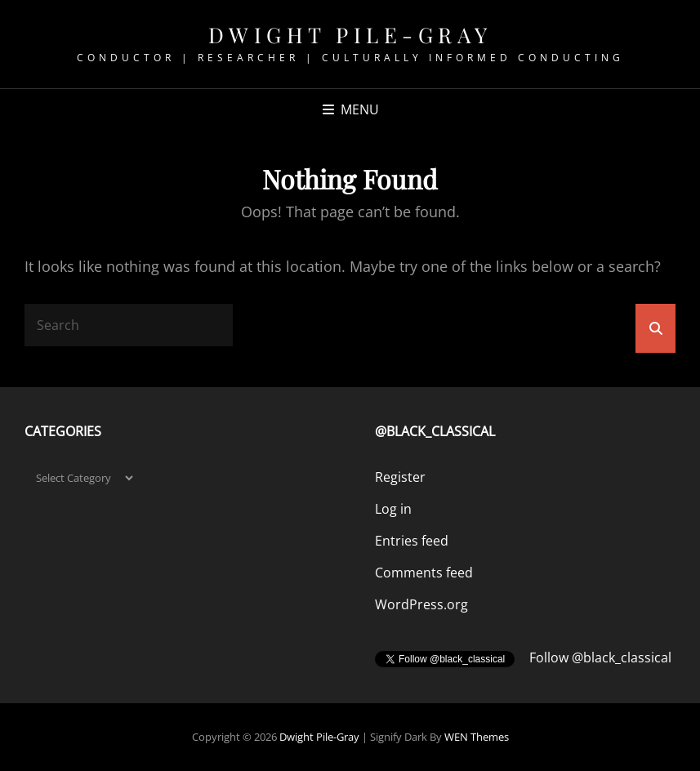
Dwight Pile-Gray (350, 35)
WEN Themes (477, 737)
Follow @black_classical (600, 657)
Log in (393, 509)
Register (400, 477)
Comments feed (424, 573)
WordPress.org (421, 604)
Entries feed (412, 541)
